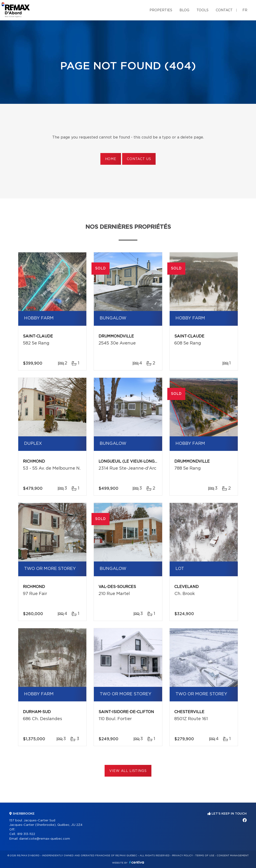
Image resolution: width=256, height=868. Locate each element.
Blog (184, 10)
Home (111, 159)
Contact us (139, 159)
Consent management (233, 856)
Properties (161, 10)
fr (245, 10)
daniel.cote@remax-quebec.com (45, 839)
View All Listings (128, 771)
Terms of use (205, 856)
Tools (203, 10)
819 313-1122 (26, 834)
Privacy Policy (182, 856)
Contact (224, 10)
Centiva (137, 862)
